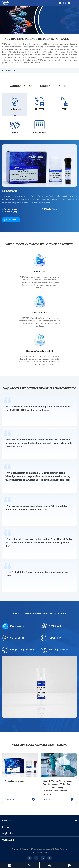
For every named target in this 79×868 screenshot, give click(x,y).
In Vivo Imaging (11, 212)
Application (39, 834)
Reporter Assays (11, 209)
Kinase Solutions (13, 627)
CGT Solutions (13, 638)
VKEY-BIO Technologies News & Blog (40, 745)
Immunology (51, 638)
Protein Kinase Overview (15, 781)
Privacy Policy (43, 852)
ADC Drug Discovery (55, 650)
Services (39, 827)
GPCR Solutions (53, 627)
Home (4, 71)
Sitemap (33, 852)
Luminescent (9, 191)
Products (12, 71)
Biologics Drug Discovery (18, 650)
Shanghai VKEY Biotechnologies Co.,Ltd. (37, 849)
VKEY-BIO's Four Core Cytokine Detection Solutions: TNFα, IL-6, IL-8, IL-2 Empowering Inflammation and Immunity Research (57, 788)
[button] (77, 778)
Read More (10, 220)
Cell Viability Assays (49, 209)
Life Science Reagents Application (39, 614)
